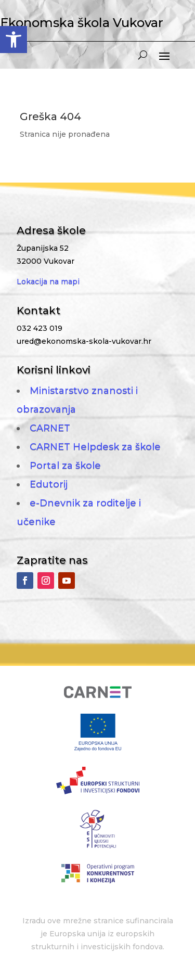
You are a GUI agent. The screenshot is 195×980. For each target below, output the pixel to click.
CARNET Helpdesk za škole (95, 447)
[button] (14, 40)
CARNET (50, 428)
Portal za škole (65, 466)
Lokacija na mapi (48, 281)
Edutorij (49, 484)
